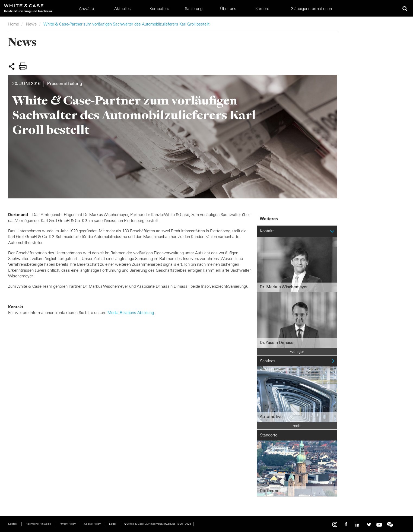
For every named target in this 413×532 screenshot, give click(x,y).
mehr (297, 426)
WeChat (390, 525)
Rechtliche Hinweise (38, 524)
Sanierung (194, 9)
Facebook (347, 525)
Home (14, 24)
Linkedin (357, 525)
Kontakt (13, 524)
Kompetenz (160, 9)
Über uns (228, 9)
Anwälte (86, 9)
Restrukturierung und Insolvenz (28, 11)
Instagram (336, 525)
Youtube (379, 525)
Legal (112, 524)
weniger (297, 351)
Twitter (368, 525)
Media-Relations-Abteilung (131, 313)
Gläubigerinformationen (311, 9)
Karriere (262, 9)
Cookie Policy (92, 524)
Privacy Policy (68, 524)
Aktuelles (123, 9)
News (31, 24)
